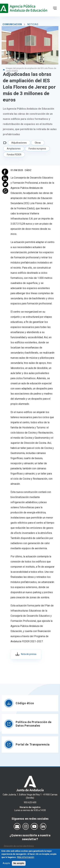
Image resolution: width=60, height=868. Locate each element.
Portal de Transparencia (33, 744)
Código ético (25, 703)
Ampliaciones (14, 149)
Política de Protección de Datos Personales (34, 724)
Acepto (6, 864)
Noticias (33, 24)
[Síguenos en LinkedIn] (43, 826)
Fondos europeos (37, 149)
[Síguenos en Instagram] (26, 826)
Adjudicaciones (19, 143)
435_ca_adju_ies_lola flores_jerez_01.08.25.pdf (26, 654)
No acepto (19, 864)
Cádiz (28, 170)
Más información (26, 858)
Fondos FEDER (14, 155)
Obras (38, 143)
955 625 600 (30, 802)
